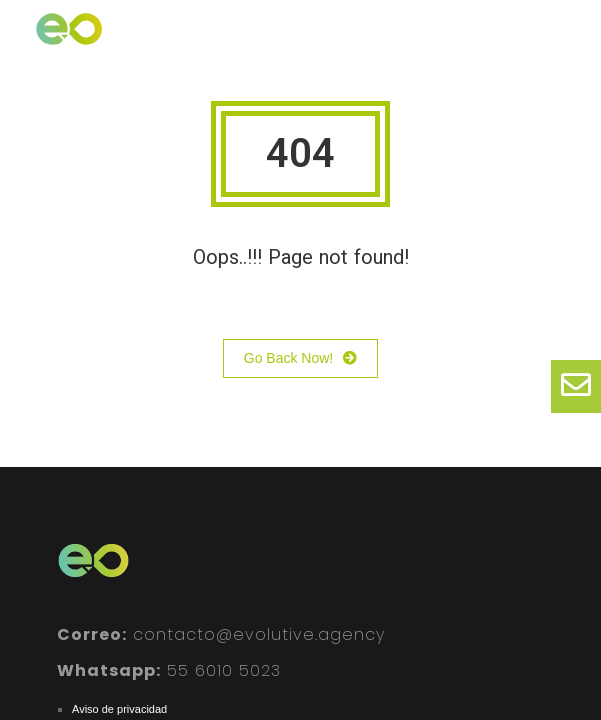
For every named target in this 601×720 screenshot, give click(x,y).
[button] (561, 43)
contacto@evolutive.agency (221, 634)
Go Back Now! (300, 359)
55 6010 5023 (169, 670)
